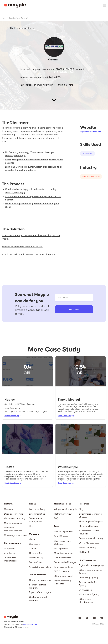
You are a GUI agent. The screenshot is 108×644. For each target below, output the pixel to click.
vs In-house (10, 553)
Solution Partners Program (38, 586)
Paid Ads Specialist (63, 532)
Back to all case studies (22, 28)
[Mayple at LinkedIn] (101, 618)
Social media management (36, 520)
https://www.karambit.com (91, 131)
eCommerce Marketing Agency (90, 571)
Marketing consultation (16, 535)
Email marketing (37, 514)
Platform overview (63, 514)
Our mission (35, 544)
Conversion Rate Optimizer (62, 542)
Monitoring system (13, 523)
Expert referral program (41, 592)
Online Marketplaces (89, 543)
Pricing (33, 504)
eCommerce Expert (64, 576)
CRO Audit (84, 552)
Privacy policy (36, 558)
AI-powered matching (15, 518)
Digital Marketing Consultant (62, 582)
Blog (81, 509)
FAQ (56, 518)
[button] (104, 5)
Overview (9, 509)
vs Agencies (10, 548)
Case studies (35, 553)
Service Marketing (88, 547)
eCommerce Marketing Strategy (90, 515)
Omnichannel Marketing (91, 538)
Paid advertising (37, 509)
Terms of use (35, 562)
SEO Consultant (62, 571)
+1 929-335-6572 (30, 624)
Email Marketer (61, 536)
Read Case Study (12, 416)
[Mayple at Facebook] (80, 618)
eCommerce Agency (89, 594)
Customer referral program (38, 598)
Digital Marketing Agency (91, 565)
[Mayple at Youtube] (94, 618)
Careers (33, 548)
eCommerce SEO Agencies (86, 601)
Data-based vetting (14, 514)
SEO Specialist (61, 548)
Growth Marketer (63, 558)
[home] (15, 5)
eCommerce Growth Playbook (89, 532)
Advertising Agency (88, 578)
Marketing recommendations (13, 529)
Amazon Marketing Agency (88, 584)
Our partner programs (40, 580)
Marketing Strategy (88, 526)
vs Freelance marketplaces (11, 559)
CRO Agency (85, 590)
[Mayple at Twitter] (87, 618)
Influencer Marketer (64, 567)
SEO (31, 526)
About (32, 539)
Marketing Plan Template (91, 521)
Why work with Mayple (65, 509)
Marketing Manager (64, 553)
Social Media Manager (65, 562)
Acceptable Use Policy (40, 567)
